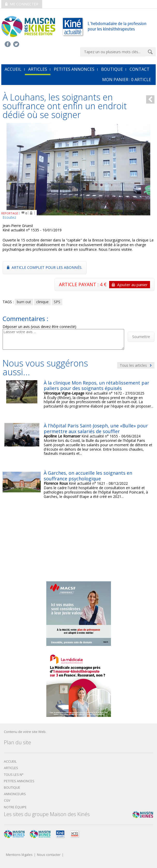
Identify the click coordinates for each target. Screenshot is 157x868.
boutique (12, 788)
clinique (42, 302)
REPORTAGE (10, 213)
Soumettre (141, 337)
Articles (38, 69)
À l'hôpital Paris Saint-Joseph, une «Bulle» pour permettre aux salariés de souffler (96, 428)
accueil (13, 69)
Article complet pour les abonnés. (45, 267)
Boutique (112, 69)
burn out (24, 302)
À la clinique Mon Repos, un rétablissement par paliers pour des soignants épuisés (96, 386)
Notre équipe (15, 807)
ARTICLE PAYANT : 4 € (104, 285)
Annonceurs (15, 794)
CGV (7, 800)
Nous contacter (49, 855)
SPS (57, 302)
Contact (140, 69)
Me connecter (22, 4)
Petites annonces (74, 69)
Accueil (10, 761)
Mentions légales (19, 855)
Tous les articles (136, 365)
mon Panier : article (127, 80)
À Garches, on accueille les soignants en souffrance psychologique (88, 476)
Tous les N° (14, 775)
